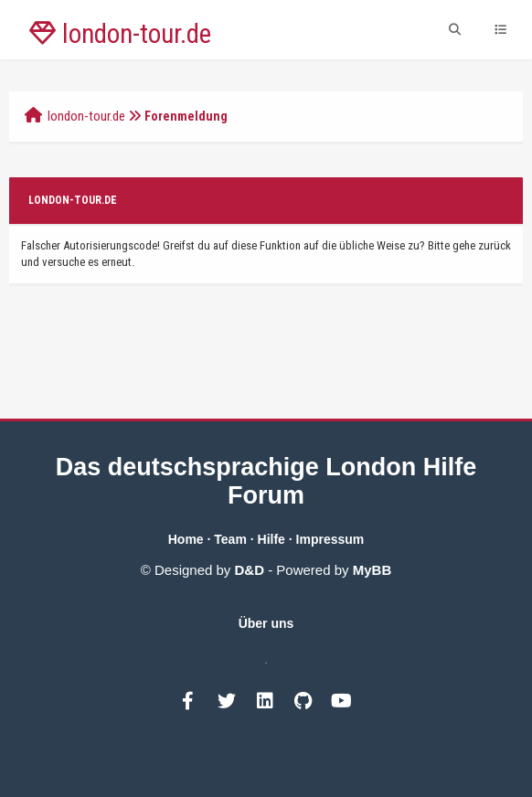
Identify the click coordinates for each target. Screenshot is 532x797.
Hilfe (271, 539)
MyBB (372, 570)
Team (230, 539)
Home (186, 539)
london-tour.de (86, 116)
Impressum (330, 539)
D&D (250, 570)
